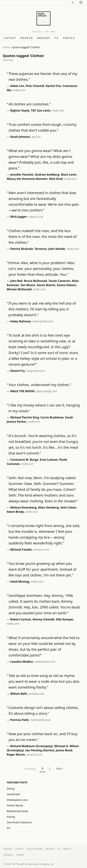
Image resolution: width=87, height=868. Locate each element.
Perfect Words (15, 805)
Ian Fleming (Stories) (40, 750)
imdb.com (19, 90)
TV (57, 38)
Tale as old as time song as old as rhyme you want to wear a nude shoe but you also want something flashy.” (44, 681)
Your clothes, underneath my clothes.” (40, 385)
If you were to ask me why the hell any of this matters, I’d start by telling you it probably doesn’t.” (42, 309)
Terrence (41, 249)
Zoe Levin (44, 111)
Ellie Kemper (65, 619)
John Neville (57, 249)
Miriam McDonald (19, 289)
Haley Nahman (21, 321)
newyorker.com (36, 371)
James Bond (64, 750)
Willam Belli (19, 694)
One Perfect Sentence (19, 822)
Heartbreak (13, 794)
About (67, 849)
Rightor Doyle (20, 111)
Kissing (11, 817)
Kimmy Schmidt (43, 619)
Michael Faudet (21, 550)
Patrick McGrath (22, 249)
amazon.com (41, 550)
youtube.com (36, 694)
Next (59, 769)
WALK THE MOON (22, 391)
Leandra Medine (22, 662)
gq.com (36, 137)
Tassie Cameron (59, 281)
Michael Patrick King (25, 417)
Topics (69, 38)
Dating (11, 789)
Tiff (33, 111)
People (27, 38)
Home (6, 47)
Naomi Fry (18, 371)
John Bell (17, 281)
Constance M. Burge (24, 460)
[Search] (81, 2)
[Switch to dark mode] (73, 2)
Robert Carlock (21, 619)
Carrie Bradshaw (52, 417)
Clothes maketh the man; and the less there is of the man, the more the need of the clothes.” (42, 237)
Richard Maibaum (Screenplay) (32, 746)
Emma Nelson (67, 285)
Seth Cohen (68, 507)
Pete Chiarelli (35, 86)
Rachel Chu (53, 86)
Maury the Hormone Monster (27, 179)
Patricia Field (19, 720)
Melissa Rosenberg (23, 507)
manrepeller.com (43, 321)
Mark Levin (69, 175)
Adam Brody (15, 512)
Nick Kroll (56, 179)
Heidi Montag (20, 582)
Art (8, 828)
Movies (44, 38)
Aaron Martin (46, 285)
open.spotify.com (47, 391)
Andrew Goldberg (47, 175)
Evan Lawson (49, 460)
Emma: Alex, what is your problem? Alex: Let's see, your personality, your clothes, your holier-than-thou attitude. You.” (42, 269)
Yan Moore (28, 285)
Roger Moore (16, 755)
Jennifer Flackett (22, 175)
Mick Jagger (19, 217)
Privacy (8, 855)
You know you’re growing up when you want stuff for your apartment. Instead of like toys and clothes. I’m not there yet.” (42, 569)
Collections (35, 849)
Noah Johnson (20, 137)
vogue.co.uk (36, 217)
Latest (10, 38)
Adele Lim (17, 86)
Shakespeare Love (17, 800)
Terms (20, 855)
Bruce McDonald (36, 281)
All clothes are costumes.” (29, 104)
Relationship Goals (17, 811)
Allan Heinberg (48, 507)
